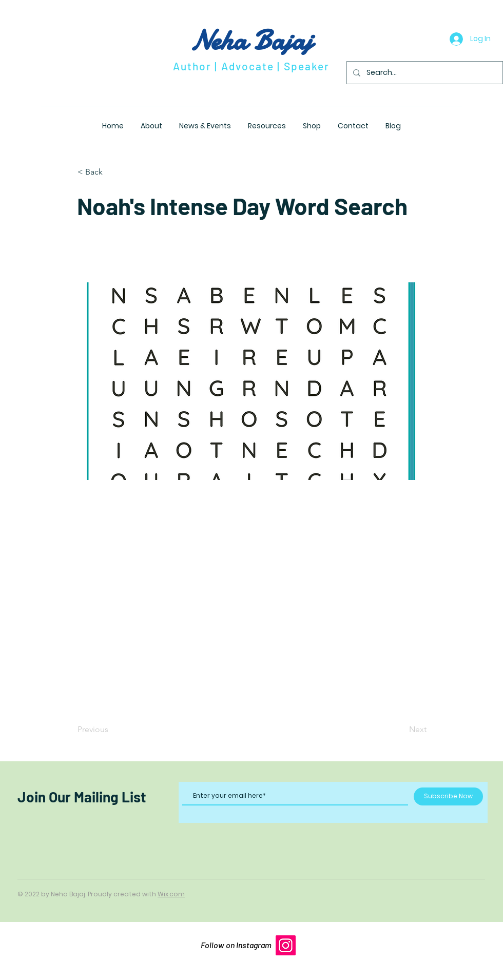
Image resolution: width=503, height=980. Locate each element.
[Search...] (424, 73)
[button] (111, 172)
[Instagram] (286, 945)
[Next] (401, 729)
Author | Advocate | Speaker (252, 66)
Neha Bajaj (251, 40)
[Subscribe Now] (448, 796)
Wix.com (171, 894)
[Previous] (111, 729)
